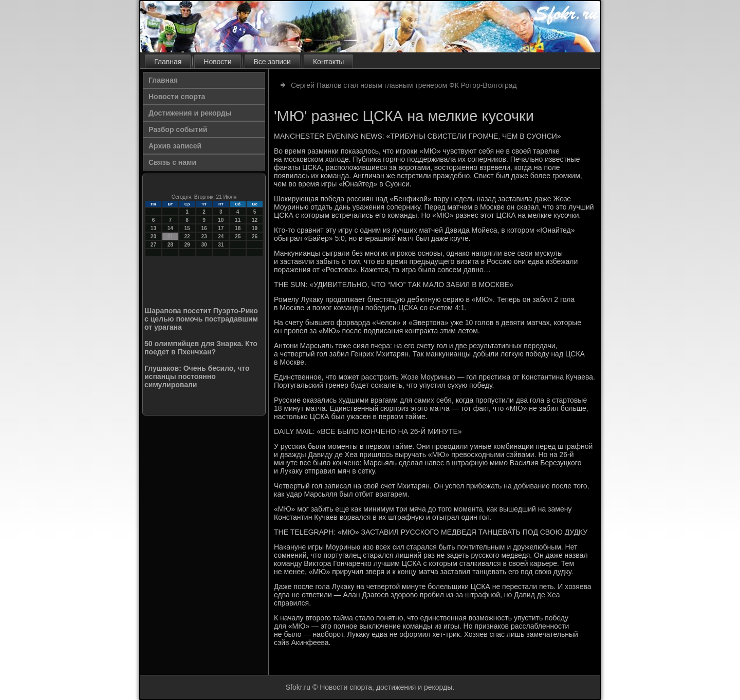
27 (153, 245)
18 (238, 228)
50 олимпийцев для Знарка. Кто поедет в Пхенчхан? (201, 348)
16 (204, 228)
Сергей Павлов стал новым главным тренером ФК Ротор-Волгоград (404, 85)
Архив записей (175, 146)
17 (221, 228)
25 (238, 237)
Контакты (328, 62)
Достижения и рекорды (190, 113)
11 (238, 220)
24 (221, 237)
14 (170, 228)
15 (187, 228)
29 (187, 245)
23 (204, 237)
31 (221, 245)
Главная (168, 62)
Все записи (272, 62)
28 (170, 245)
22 (187, 237)
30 (204, 245)
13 (153, 228)
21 (170, 237)
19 (255, 228)
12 (255, 220)
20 (153, 237)
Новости (217, 62)
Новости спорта (177, 97)
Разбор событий (178, 129)
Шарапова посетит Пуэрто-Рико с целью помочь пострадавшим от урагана (201, 319)
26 (255, 237)
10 (221, 220)
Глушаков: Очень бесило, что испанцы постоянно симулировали (197, 376)
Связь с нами (172, 162)
